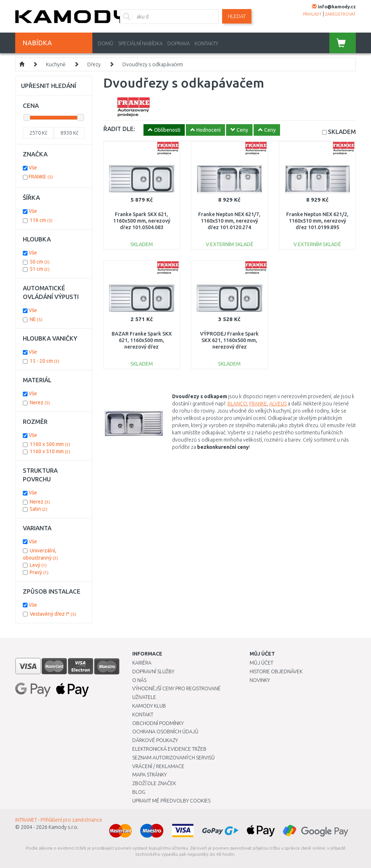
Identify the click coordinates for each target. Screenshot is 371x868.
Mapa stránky (149, 775)
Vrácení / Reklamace (158, 766)
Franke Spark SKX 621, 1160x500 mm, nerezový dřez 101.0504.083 (142, 221)
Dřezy (94, 64)
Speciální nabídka (140, 43)
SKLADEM (342, 132)
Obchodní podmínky (158, 723)
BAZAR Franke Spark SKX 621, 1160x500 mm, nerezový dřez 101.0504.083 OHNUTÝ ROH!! (142, 347)
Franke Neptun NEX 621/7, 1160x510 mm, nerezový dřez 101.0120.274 (229, 221)
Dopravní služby (153, 671)
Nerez (40, 502)
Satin (39, 509)
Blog (139, 792)
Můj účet (261, 663)
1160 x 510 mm (50, 451)
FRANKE (258, 404)
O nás (139, 680)
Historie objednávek (276, 671)
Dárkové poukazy (155, 740)
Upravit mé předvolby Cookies (171, 801)
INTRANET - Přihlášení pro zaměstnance (59, 820)
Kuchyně (56, 64)
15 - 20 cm (45, 361)
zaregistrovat (340, 14)
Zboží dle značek (154, 783)
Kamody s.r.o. (63, 827)
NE (36, 319)
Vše (33, 168)
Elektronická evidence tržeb (169, 749)
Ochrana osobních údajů (165, 732)
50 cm (40, 262)
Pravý (39, 572)
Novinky (260, 680)
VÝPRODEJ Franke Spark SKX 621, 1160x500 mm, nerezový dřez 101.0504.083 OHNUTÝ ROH (229, 347)
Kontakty (206, 43)
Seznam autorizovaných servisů (174, 758)
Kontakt (143, 715)
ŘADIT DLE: (119, 129)
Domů (106, 43)
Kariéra (142, 663)
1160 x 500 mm (50, 444)
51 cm (40, 269)
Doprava (179, 43)
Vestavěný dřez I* (53, 614)
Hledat (237, 16)
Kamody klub (149, 706)
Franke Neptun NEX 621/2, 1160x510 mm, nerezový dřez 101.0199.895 (317, 221)
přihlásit (312, 14)
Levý (38, 565)
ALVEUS (278, 404)
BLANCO (237, 404)
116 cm (41, 220)
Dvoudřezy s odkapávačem (153, 64)
